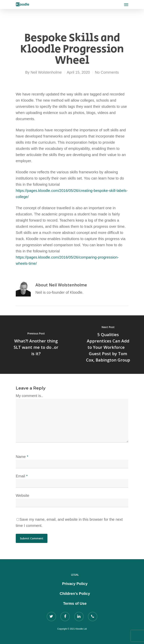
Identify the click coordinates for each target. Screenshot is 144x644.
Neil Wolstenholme (46, 72)
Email (22, 476)
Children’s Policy (75, 594)
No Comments (107, 72)
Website (22, 495)
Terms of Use (75, 603)
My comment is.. (29, 396)
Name (22, 457)
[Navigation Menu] (126, 4)
